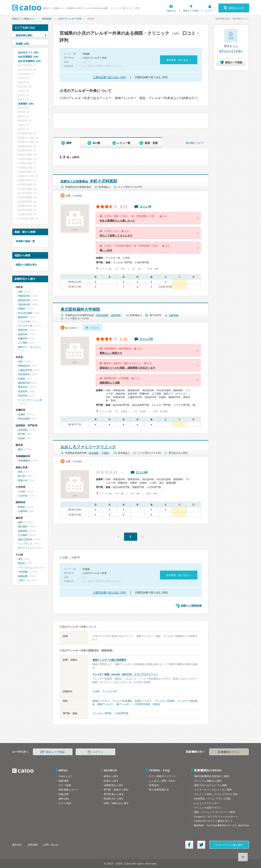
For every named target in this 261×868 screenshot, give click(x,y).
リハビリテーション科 (30, 400)
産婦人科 (23, 480)
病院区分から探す (114, 799)
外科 (20, 362)
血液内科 (23, 334)
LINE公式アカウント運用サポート (213, 821)
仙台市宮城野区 (29, 61)
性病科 (22, 438)
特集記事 (64, 794)
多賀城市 (26, 104)
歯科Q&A (64, 799)
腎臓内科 (23, 338)
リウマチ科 (24, 322)
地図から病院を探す (26, 265)
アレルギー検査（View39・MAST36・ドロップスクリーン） (125, 674)
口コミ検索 (65, 785)
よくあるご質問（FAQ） (163, 781)
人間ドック (24, 580)
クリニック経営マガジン (208, 808)
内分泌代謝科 (25, 313)
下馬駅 (105, 453)
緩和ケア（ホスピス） (30, 347)
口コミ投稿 (65, 803)
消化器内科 (24, 304)
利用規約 (154, 785)
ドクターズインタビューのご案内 (213, 790)
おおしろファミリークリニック (88, 447)
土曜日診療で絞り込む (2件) (110, 77)
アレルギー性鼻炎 (165, 701)
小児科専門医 (121, 713)
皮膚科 (22, 414)
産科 (20, 472)
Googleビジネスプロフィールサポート (216, 817)
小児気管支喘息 (142, 704)
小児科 (96, 691)
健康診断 (23, 576)
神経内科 (23, 330)
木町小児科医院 (89, 181)
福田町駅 (116, 315)
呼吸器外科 (24, 366)
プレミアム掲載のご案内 (208, 781)
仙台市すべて (28, 52)
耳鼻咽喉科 (24, 461)
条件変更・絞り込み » (179, 60)
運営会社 (17, 845)
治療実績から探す (114, 785)
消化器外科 (24, 374)
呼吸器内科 (24, 296)
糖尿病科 (23, 317)
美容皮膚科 (24, 419)
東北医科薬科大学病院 (80, 309)
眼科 (20, 449)
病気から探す (111, 776)
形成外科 (23, 391)
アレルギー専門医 (102, 713)
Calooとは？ (66, 776)
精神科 (22, 507)
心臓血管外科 (25, 370)
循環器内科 (24, 300)
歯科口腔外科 (25, 539)
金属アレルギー (144, 701)
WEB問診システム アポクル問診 (213, 799)
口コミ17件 (146, 339)
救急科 (22, 563)
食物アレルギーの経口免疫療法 (109, 660)
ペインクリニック (28, 568)
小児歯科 (23, 535)
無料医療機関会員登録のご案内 (212, 776)
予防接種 (23, 572)
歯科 (20, 522)
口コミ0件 (142, 472)
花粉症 (156, 704)
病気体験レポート (69, 790)
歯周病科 (23, 531)
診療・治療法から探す (116, 803)
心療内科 (23, 511)
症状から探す (111, 781)
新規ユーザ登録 (191, 11)
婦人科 (22, 476)
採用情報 (33, 845)
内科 (20, 292)
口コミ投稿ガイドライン (163, 776)
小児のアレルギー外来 (69, 19)
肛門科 (22, 434)
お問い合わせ (51, 845)
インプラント (25, 544)
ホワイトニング (26, 548)
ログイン (210, 11)
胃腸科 (22, 309)
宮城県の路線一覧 (25, 241)
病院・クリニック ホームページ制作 (215, 812)
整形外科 (23, 387)
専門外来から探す (114, 794)
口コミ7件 (146, 207)
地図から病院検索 (191, 606)
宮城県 (22, 44)
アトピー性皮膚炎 (122, 701)
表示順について (195, 143)
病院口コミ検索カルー (24, 19)
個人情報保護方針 (159, 790)
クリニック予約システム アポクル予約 (216, 794)
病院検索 (47, 19)
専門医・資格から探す (116, 790)
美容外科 (23, 396)
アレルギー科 (109, 691)
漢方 (20, 559)
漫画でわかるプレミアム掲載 (211, 785)
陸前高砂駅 (102, 315)
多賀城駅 (94, 453)
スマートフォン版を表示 (229, 845)
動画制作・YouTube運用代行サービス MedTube (222, 825)
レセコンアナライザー (207, 803)
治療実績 (174, 315)
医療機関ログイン (229, 752)
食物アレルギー (101, 701)
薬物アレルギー (106, 704)
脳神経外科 (24, 383)
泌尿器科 (23, 430)
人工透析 (23, 343)
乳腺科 (22, 379)
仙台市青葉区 (28, 57)
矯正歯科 (23, 526)
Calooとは (171, 11)
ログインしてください (231, 51)
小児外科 (23, 496)
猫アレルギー (124, 704)
